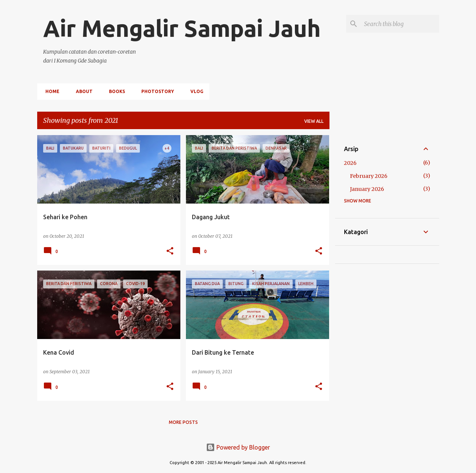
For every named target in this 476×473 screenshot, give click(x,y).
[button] (170, 251)
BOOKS (115, 91)
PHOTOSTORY (155, 91)
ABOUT (82, 91)
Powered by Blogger (238, 447)
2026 (350, 163)
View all (314, 121)
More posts (183, 422)
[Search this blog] (400, 24)
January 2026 (367, 189)
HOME (50, 91)
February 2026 (369, 176)
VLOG (195, 91)
